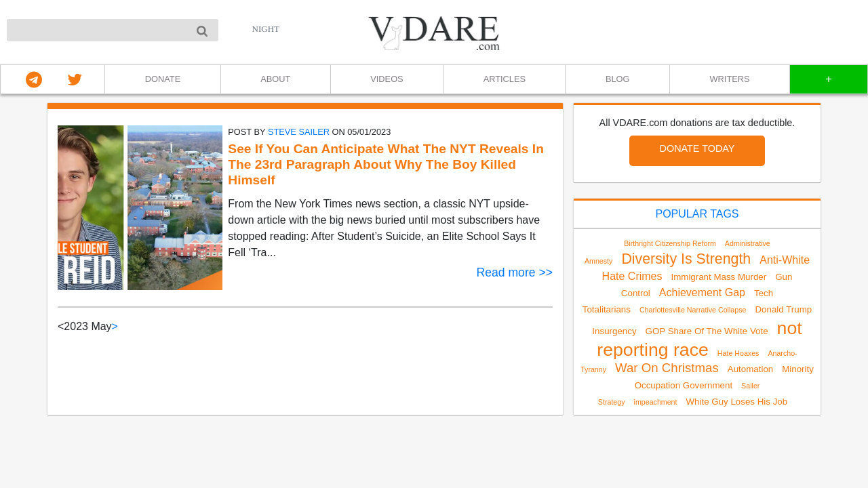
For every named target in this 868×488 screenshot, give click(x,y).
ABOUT (275, 79)
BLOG (618, 79)
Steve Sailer (299, 132)
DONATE (163, 79)
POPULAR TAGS (697, 214)
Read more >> (515, 272)
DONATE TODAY (697, 148)
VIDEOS (387, 79)
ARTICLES (505, 79)
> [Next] (115, 326)
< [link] (61, 326)
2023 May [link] (87, 326)
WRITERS (730, 79)
